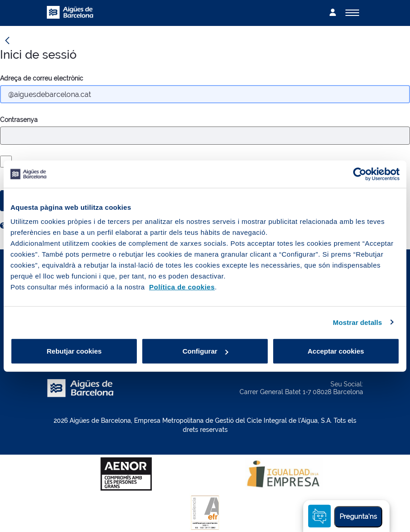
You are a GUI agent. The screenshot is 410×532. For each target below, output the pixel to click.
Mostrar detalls (357, 322)
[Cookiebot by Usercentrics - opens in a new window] (360, 174)
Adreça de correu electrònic (42, 78)
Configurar (205, 351)
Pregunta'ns (358, 517)
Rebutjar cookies (74, 351)
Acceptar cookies (336, 351)
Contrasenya (19, 120)
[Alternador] (352, 13)
